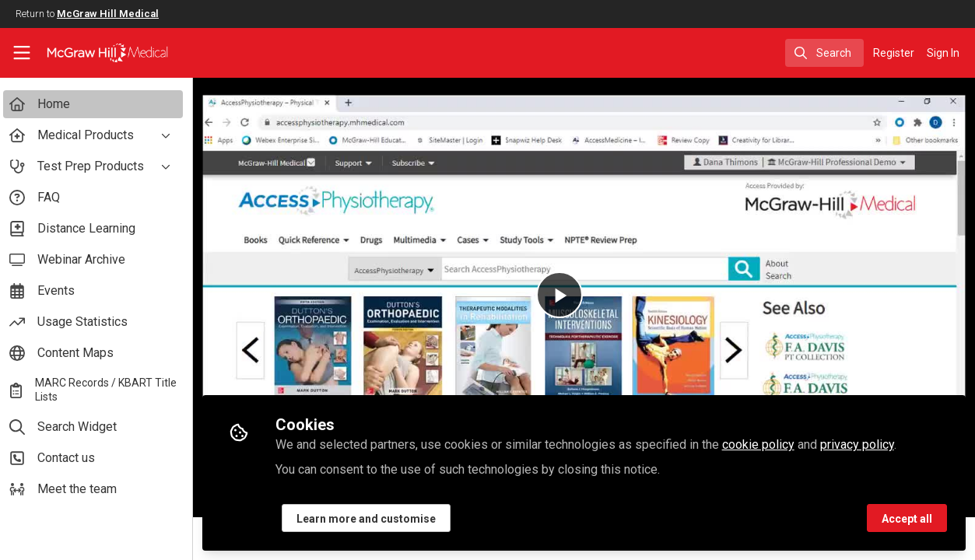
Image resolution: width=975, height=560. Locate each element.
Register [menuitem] (894, 53)
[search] (824, 53)
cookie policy (765, 444)
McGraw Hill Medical (108, 14)
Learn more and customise (372, 519)
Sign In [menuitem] (943, 53)
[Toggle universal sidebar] (22, 53)
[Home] (96, 53)
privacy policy (863, 444)
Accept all (907, 519)
